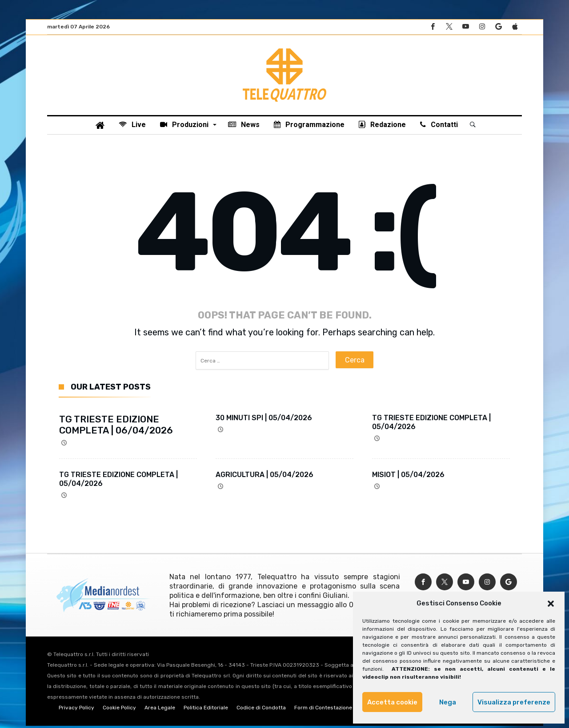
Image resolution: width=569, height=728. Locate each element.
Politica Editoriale (206, 710)
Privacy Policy (76, 710)
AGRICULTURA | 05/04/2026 (264, 477)
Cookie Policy (119, 710)
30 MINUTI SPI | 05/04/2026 (264, 420)
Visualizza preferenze (514, 702)
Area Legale (160, 710)
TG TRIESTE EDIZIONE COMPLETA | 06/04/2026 (116, 427)
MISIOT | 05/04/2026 (408, 477)
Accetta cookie (392, 702)
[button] (551, 604)
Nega (448, 702)
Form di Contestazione (323, 710)
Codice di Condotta (261, 710)
